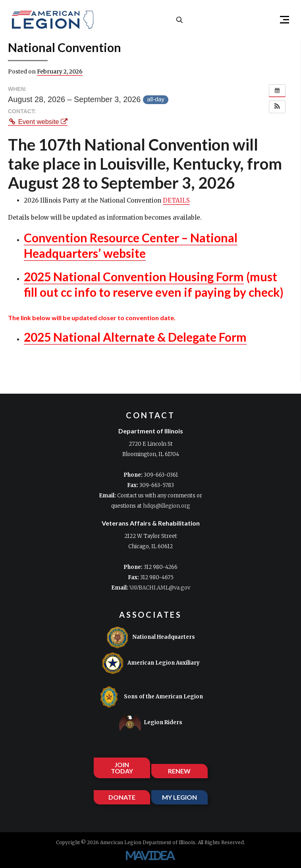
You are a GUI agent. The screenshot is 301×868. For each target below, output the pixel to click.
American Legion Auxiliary (151, 663)
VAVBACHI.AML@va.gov (160, 588)
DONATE (122, 797)
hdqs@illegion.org (167, 506)
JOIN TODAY (122, 768)
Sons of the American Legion (150, 697)
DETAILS (176, 200)
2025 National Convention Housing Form (134, 276)
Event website (38, 122)
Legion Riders (151, 723)
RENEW (179, 771)
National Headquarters (151, 637)
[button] (281, 20)
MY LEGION (179, 797)
